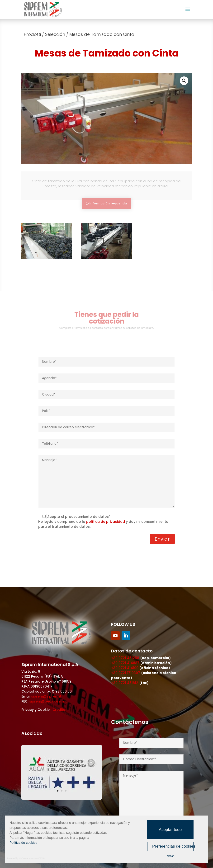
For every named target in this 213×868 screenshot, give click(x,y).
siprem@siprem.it (46, 696)
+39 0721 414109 (125, 668)
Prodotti (32, 34)
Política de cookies (23, 843)
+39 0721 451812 (125, 683)
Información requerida (108, 203)
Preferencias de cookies (173, 846)
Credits (59, 710)
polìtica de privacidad (106, 522)
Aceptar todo (170, 830)
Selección (55, 34)
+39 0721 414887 (125, 663)
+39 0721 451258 (125, 658)
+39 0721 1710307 (126, 673)
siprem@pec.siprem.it (48, 701)
